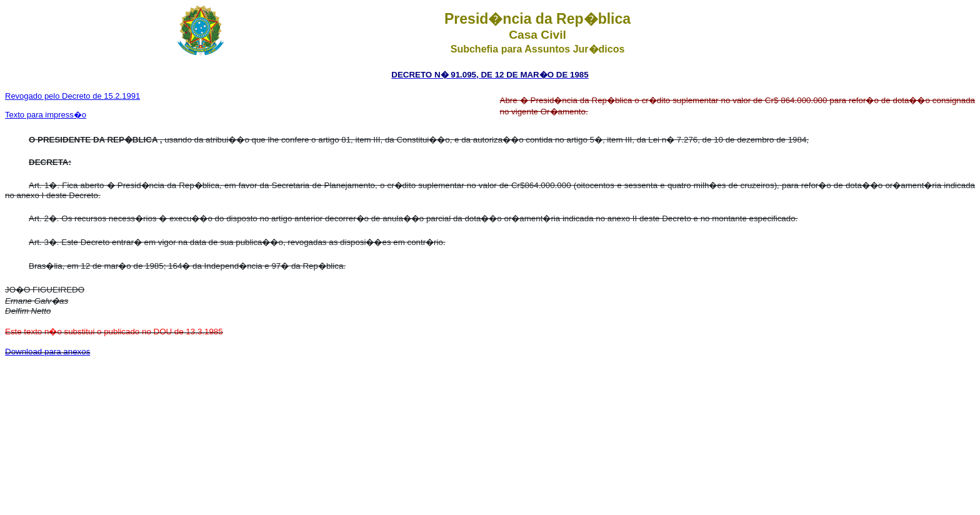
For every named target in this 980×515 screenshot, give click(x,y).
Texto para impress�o (46, 115)
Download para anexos (47, 352)
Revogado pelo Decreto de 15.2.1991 (72, 96)
